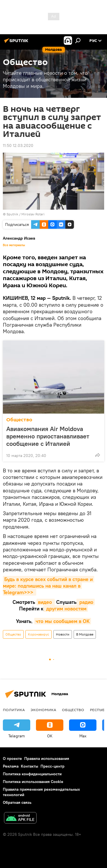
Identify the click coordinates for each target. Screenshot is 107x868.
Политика (14, 710)
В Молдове (85, 634)
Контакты (30, 766)
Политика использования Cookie (33, 782)
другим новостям (66, 609)
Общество (19, 420)
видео (46, 602)
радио (86, 602)
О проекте (12, 758)
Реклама (11, 766)
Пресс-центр (53, 766)
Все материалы (14, 245)
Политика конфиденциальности (32, 774)
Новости (63, 634)
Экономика (43, 710)
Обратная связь (17, 802)
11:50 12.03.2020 (18, 145)
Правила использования (47, 758)
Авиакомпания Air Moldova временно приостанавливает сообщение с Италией (48, 436)
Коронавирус (39, 634)
